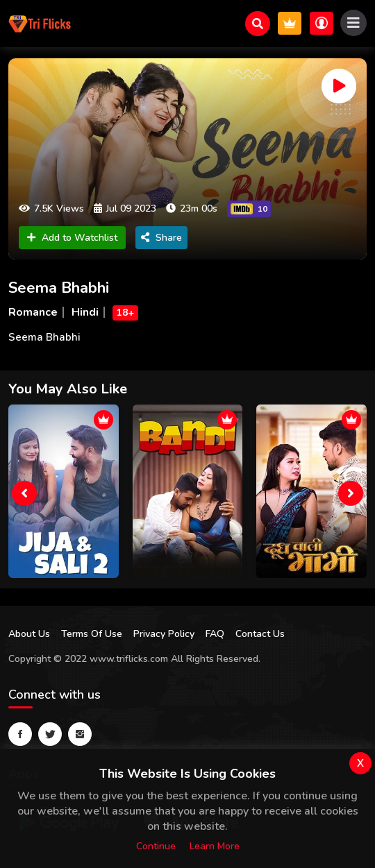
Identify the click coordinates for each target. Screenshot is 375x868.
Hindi (85, 312)
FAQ (215, 634)
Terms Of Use (92, 634)
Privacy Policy (164, 634)
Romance (33, 312)
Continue (156, 846)
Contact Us (260, 634)
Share (161, 238)
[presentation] (24, 493)
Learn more (215, 846)
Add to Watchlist (72, 238)
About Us (29, 634)
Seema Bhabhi (59, 288)
